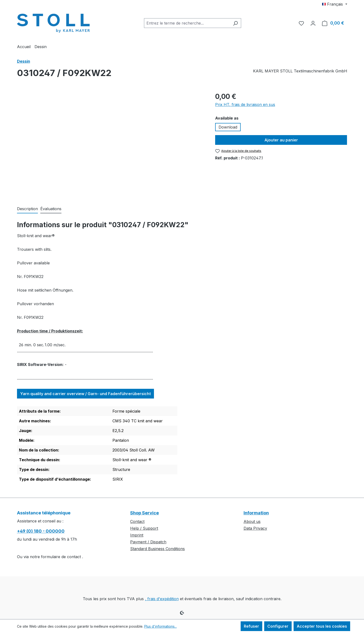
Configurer (278, 626)
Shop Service (144, 513)
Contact (137, 521)
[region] (111, 144)
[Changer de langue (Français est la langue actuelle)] (334, 4)
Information (256, 513)
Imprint (137, 535)
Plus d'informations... (161, 626)
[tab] (27, 209)
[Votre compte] (313, 23)
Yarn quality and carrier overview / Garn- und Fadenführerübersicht (85, 394)
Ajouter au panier (281, 140)
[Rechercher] (235, 23)
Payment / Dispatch (148, 542)
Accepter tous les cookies (322, 626)
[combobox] (187, 23)
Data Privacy (255, 528)
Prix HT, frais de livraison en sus (245, 104)
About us (252, 521)
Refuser (251, 626)
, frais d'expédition (162, 599)
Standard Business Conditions (157, 549)
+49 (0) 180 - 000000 (41, 531)
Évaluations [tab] (51, 209)
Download (228, 127)
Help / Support (144, 528)
